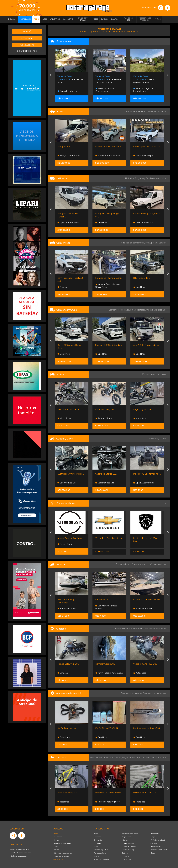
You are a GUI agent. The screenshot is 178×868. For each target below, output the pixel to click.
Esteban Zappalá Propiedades (105, 90)
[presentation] (51, 75)
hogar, (126, 758)
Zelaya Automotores (69, 156)
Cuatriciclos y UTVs (101, 850)
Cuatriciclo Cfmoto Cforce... (71, 474)
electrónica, (105, 758)
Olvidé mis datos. (27, 51)
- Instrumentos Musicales (159, 850)
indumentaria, (153, 758)
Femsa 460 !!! (102, 599)
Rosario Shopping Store (108, 802)
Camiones (97, 843)
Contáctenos (58, 859)
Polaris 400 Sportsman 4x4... (147, 474)
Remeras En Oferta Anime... (109, 793)
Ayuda (56, 847)
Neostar (63, 287)
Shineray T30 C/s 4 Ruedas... (109, 345)
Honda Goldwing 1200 (68, 664)
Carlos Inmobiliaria (67, 91)
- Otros (152, 853)
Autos (96, 834)
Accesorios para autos (102, 859)
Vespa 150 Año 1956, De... (145, 664)
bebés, (133, 758)
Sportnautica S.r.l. (67, 483)
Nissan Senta (65, 544)
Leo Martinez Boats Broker (106, 607)
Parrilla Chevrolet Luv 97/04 (147, 728)
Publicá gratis (27, 45)
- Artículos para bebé (157, 840)
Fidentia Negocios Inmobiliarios (143, 90)
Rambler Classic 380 (105, 664)
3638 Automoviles (143, 223)
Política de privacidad (61, 856)
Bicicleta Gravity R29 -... (69, 793)
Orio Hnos (101, 223)
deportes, (141, 758)
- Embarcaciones (128, 843)
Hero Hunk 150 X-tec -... (69, 409)
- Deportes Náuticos (129, 847)
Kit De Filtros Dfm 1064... (107, 728)
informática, (116, 758)
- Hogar (153, 837)
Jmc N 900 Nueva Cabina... (146, 345)
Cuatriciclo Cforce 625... (106, 474)
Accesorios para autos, (132, 693)
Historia (56, 850)
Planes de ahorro (100, 853)
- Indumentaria (155, 847)
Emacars (63, 673)
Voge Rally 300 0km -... (144, 409)
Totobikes (63, 802)
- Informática (155, 834)
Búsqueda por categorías (63, 853)
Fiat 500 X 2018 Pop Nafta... (109, 147)
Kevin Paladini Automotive (109, 673)
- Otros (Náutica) (128, 850)
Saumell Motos (104, 418)
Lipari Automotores (68, 223)
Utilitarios (97, 837)
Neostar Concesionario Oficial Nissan (107, 286)
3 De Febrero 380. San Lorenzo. (108, 80)
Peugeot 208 (64, 147)
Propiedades (126, 837)
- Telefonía (126, 856)
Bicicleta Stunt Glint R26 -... (146, 793)
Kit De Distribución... (67, 728)
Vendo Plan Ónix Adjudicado (109, 538)
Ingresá (27, 31)
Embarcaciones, (123, 564)
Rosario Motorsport (144, 156)
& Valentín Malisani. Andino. (145, 80)
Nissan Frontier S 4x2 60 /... (70, 538)
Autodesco (140, 673)
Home (56, 834)
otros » (163, 758)
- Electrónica (126, 859)
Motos (96, 847)
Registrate (27, 38)
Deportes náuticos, (141, 564)
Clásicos (97, 856)
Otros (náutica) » (158, 564)
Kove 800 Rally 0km (105, 409)
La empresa (58, 837)
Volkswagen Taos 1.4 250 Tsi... (147, 147)
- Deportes (154, 843)
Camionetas (98, 840)
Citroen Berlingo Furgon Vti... (147, 214)
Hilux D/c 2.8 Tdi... (141, 278)
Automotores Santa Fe (108, 156)
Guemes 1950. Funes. (71, 80)
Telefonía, (94, 758)
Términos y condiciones (62, 843)
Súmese (56, 840)
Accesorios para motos (154, 693)
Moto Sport (64, 418)
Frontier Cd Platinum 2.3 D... (109, 278)
